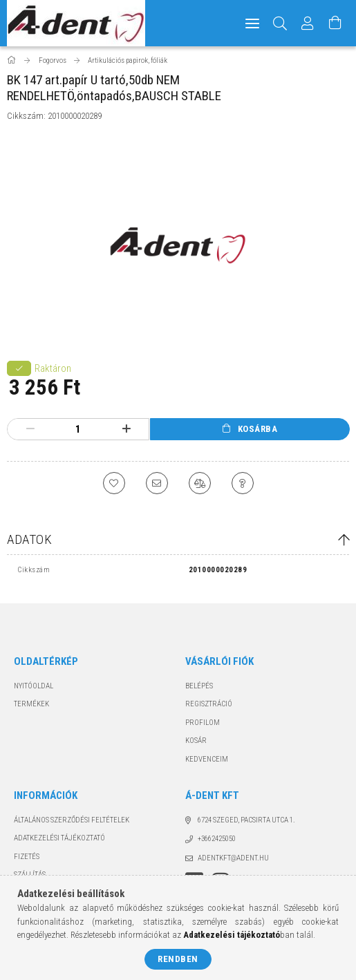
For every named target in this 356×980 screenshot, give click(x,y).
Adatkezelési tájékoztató (59, 838)
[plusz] (127, 429)
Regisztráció (209, 704)
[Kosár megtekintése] (335, 23)
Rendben (178, 959)
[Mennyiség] (78, 429)
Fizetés (27, 857)
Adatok (29, 539)
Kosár (196, 741)
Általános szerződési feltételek (72, 820)
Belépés (199, 686)
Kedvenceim (207, 759)
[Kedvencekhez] (114, 483)
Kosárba (258, 429)
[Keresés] (280, 23)
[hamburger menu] (252, 23)
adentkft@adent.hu (233, 858)
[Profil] (308, 23)
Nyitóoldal (34, 686)
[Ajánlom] (157, 483)
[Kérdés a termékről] (243, 483)
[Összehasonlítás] (200, 483)
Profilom (203, 723)
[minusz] (30, 429)
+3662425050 (217, 839)
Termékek (31, 704)
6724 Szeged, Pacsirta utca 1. (246, 820)
